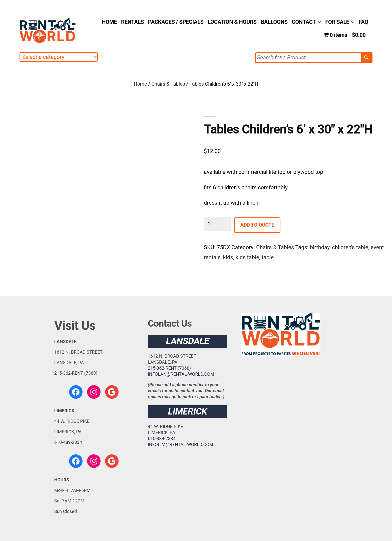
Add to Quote (257, 225)
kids (228, 257)
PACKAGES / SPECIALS (176, 22)
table (268, 257)
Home (140, 84)
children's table (350, 247)
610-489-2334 (68, 442)
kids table (247, 257)
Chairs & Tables (168, 84)
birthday (320, 247)
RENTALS (132, 22)
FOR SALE (337, 22)
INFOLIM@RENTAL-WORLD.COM (181, 444)
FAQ (363, 22)
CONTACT (304, 22)
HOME (109, 22)
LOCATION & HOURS (232, 22)
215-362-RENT (69, 373)
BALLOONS (274, 22)
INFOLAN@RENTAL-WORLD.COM (181, 374)
